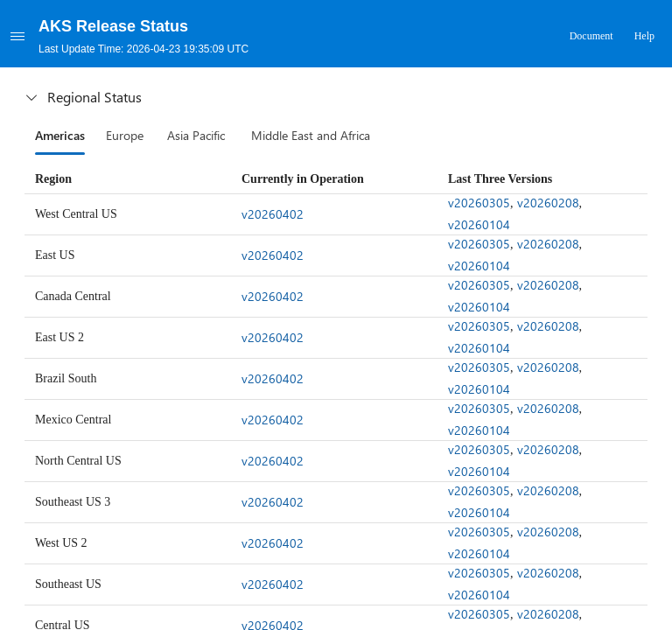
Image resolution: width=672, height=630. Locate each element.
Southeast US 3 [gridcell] (73, 502)
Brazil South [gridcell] (66, 378)
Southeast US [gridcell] (68, 584)
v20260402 (273, 214)
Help (644, 36)
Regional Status (82, 97)
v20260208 (548, 203)
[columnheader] (129, 179)
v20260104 (479, 224)
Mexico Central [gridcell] (73, 420)
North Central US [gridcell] (78, 461)
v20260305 (479, 203)
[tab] (60, 136)
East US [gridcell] (55, 255)
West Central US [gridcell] (76, 214)
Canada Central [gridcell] (73, 296)
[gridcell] (338, 214)
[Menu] (17, 36)
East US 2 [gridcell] (59, 337)
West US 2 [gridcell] (61, 543)
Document (591, 36)
